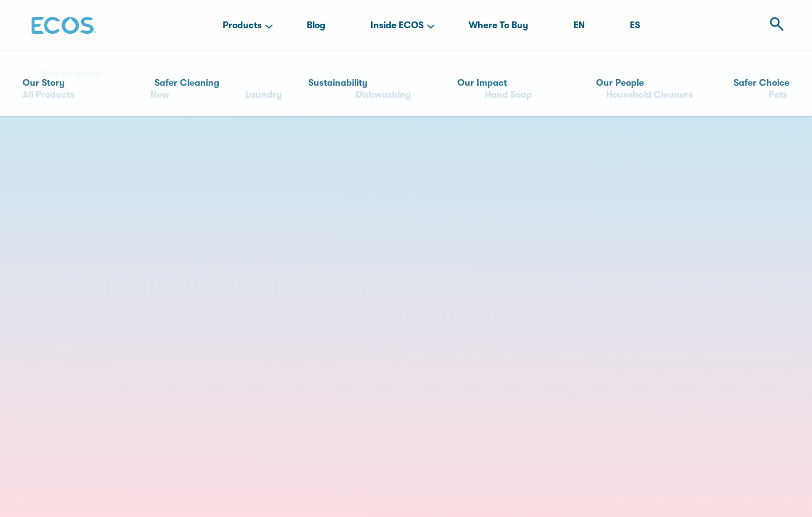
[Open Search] (773, 25)
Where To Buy (498, 25)
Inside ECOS (397, 25)
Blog (316, 25)
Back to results (70, 74)
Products (242, 25)
